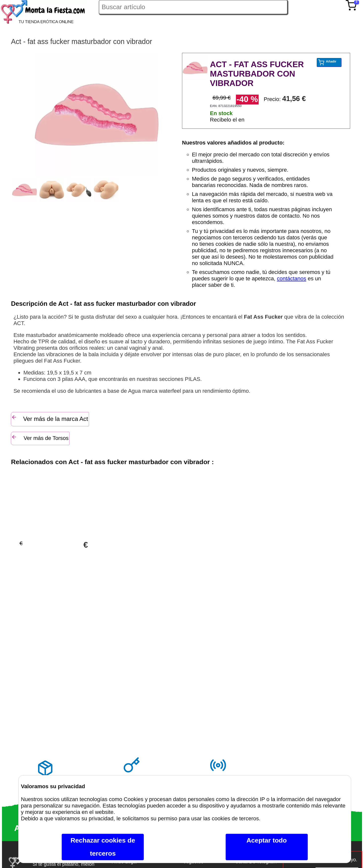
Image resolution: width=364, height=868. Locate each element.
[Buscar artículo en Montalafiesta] (193, 7)
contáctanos (292, 279)
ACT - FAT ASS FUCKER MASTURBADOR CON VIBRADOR (257, 74)
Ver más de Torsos (40, 438)
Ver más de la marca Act (50, 418)
